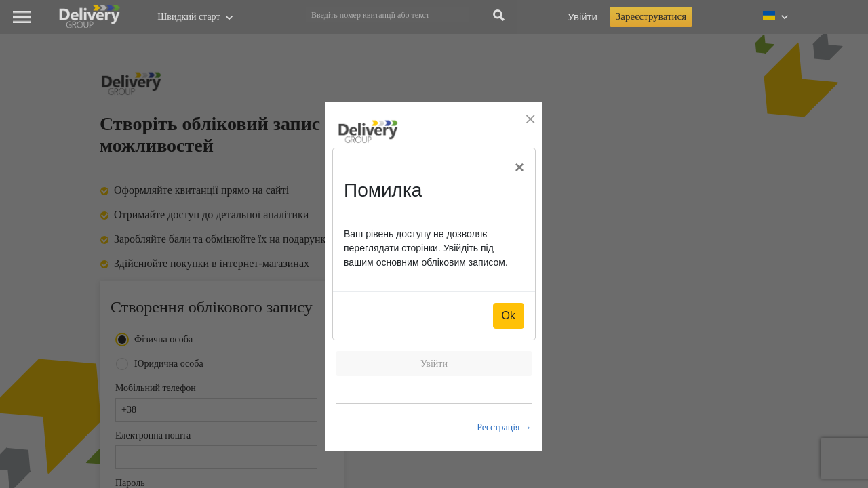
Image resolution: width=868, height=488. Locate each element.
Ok (509, 316)
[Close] (519, 167)
